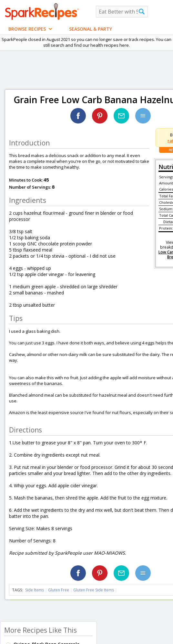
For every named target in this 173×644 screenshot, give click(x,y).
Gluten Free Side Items (94, 590)
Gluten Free (59, 590)
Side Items (35, 590)
